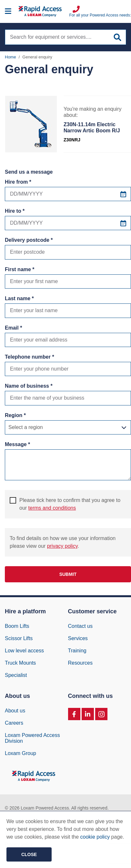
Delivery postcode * (29, 240)
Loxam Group (20, 753)
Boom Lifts (17, 626)
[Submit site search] (117, 37)
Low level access (24, 651)
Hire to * (15, 211)
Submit (68, 574)
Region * (15, 415)
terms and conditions (52, 508)
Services (78, 638)
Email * (13, 328)
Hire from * (18, 182)
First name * (20, 269)
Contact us (80, 626)
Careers (14, 723)
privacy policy (62, 546)
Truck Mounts (20, 663)
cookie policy (95, 837)
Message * (17, 444)
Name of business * (29, 386)
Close (29, 854)
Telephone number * (30, 357)
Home (10, 57)
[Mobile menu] (8, 11)
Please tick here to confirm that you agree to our (65, 504)
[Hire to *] (68, 223)
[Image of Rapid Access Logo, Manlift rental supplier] (44, 11)
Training (77, 651)
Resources (80, 663)
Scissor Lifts (19, 638)
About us (15, 711)
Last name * (19, 298)
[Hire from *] (68, 194)
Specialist (16, 675)
